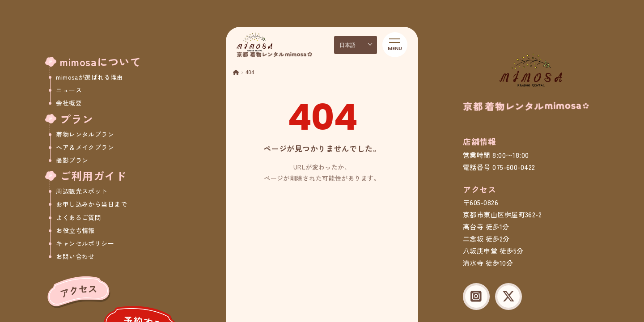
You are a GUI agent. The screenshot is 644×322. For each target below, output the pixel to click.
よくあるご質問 (78, 217)
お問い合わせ (75, 256)
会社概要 (69, 103)
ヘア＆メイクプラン (85, 147)
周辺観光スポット (82, 191)
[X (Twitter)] (508, 297)
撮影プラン (72, 160)
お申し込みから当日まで (91, 204)
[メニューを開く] (395, 45)
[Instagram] (476, 297)
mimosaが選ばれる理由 (89, 77)
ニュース (69, 90)
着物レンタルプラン (85, 134)
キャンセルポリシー (85, 243)
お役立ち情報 (75, 230)
